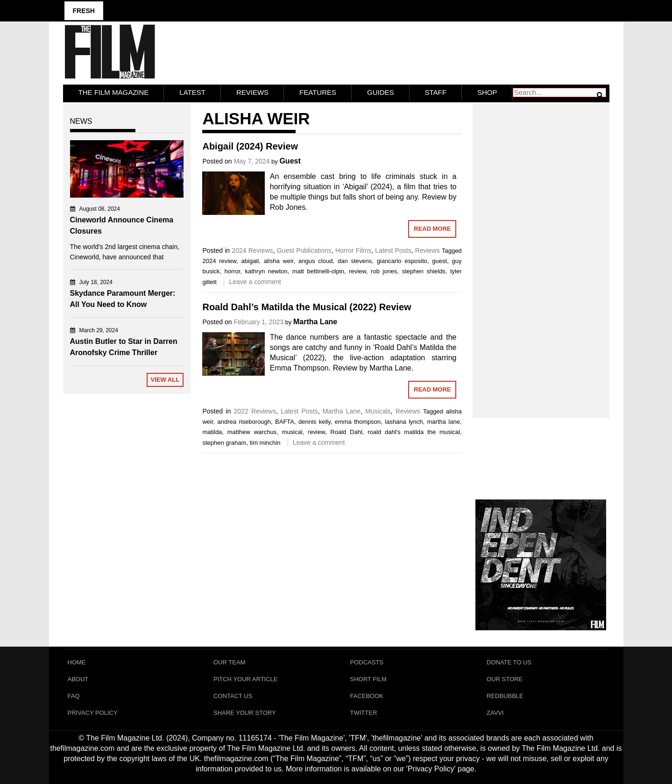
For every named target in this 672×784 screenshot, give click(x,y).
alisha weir (279, 261)
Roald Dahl (346, 432)
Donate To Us (509, 662)
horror (232, 271)
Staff (436, 92)
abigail (250, 261)
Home (77, 662)
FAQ (74, 696)
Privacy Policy (93, 713)
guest (439, 261)
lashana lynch (404, 422)
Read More (432, 229)
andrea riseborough (244, 422)
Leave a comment (255, 282)
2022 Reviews (255, 411)
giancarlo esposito (402, 261)
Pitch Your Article (246, 679)
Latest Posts (393, 250)
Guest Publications (304, 250)
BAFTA (285, 422)
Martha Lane (315, 322)
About (78, 679)
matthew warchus (252, 432)
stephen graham (224, 443)
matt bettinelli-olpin (318, 271)
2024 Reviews (252, 250)
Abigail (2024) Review (250, 146)
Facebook (367, 696)
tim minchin (265, 443)
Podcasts (367, 662)
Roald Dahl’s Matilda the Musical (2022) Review (307, 307)
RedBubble (505, 696)
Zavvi (495, 713)
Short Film (368, 679)
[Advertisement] (541, 250)
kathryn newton (266, 271)
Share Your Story (245, 713)
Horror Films (353, 250)
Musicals (378, 411)
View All (165, 380)
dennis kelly (315, 422)
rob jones (384, 271)
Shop (487, 92)
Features (318, 92)
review (357, 271)
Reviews (252, 92)
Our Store (505, 679)
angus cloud (315, 261)
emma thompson (358, 422)
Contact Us (233, 696)
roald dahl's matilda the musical (414, 432)
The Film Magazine (114, 92)
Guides (381, 92)
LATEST (192, 92)
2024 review (219, 261)
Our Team (229, 662)
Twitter (364, 713)
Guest (290, 161)
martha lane (444, 422)
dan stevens (355, 261)
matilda (212, 432)
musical (292, 432)
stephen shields (424, 271)
